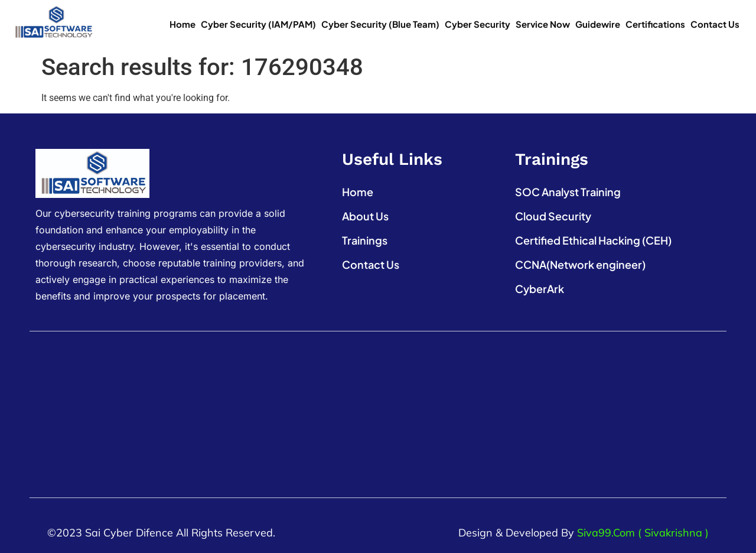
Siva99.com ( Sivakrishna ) (643, 533)
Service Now (543, 24)
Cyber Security (478, 24)
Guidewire (598, 24)
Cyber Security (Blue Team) (380, 24)
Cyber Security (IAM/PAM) (258, 24)
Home (183, 24)
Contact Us (715, 24)
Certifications (655, 24)
